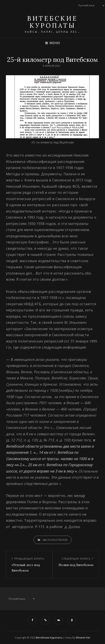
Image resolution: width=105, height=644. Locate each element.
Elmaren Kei (83, 638)
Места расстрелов (55, 540)
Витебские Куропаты (52, 22)
